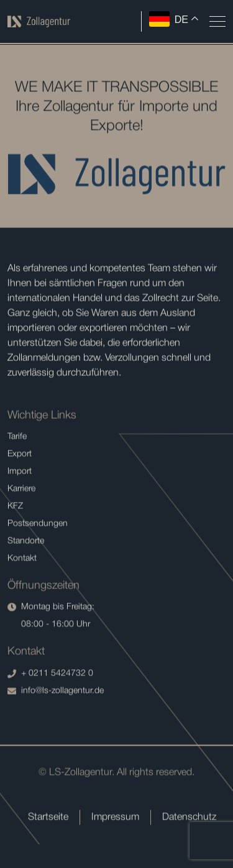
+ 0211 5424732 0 (50, 675)
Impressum (115, 818)
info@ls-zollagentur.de (56, 692)
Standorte (26, 542)
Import (20, 473)
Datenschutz (189, 818)
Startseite (48, 818)
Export (20, 455)
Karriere (21, 490)
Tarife (17, 438)
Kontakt (22, 560)
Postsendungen (38, 525)
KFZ (15, 507)
